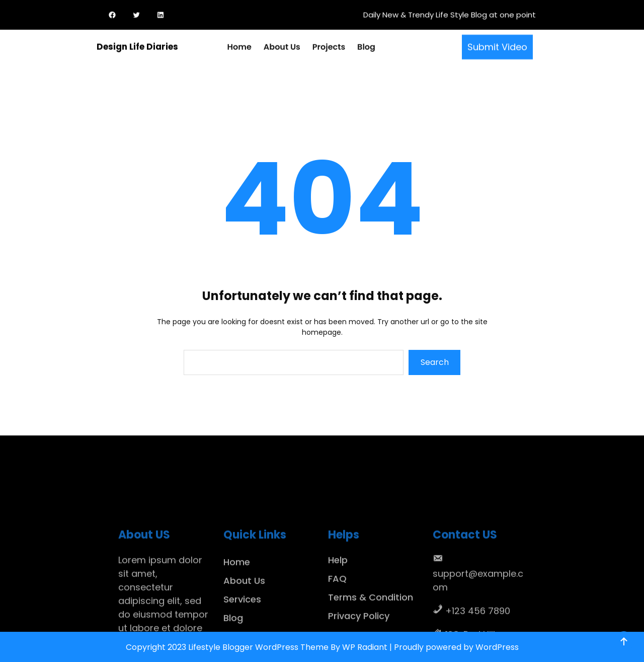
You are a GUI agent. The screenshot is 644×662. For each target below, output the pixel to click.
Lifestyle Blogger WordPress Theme (258, 647)
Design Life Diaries (137, 46)
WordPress (497, 647)
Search (435, 362)
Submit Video (497, 46)
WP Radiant (365, 647)
